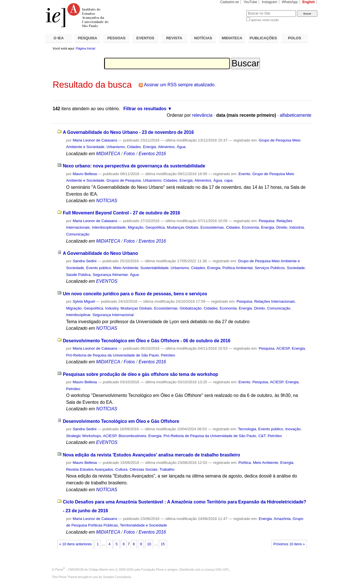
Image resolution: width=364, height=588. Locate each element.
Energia (150, 147)
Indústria (296, 227)
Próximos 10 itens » (289, 544)
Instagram (270, 2)
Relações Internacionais (275, 301)
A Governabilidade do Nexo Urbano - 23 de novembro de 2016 (128, 132)
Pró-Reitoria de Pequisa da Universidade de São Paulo (112, 355)
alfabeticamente (296, 115)
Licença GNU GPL (216, 569)
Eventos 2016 (152, 154)
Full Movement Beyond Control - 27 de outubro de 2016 (121, 213)
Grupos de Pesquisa (124, 180)
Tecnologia (247, 429)
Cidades (134, 147)
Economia (250, 227)
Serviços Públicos (270, 268)
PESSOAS (117, 38)
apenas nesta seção (265, 20)
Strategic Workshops (83, 436)
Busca (232, 10)
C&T (262, 436)
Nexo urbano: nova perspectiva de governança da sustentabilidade (134, 166)
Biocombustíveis (132, 436)
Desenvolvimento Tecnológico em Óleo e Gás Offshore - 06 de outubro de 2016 (147, 341)
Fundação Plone (153, 569)
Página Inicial (85, 48)
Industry (112, 308)
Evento (244, 174)
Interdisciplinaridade (109, 227)
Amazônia (282, 519)
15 (163, 544)
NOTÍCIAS (203, 38)
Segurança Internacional (113, 315)
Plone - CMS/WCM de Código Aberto (82, 569)
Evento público (99, 268)
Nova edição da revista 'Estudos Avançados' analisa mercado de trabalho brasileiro (151, 455)
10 (149, 544)
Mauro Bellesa (85, 174)
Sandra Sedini (84, 261)
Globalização (191, 308)
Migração (136, 227)
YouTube (251, 2)
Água (181, 147)
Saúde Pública (78, 275)
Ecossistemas (212, 227)
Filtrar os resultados (145, 109)
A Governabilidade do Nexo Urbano (100, 253)
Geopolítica (155, 227)
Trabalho (167, 469)
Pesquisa (267, 221)
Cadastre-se (229, 2)
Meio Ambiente (126, 268)
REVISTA (174, 38)
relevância (202, 115)
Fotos (129, 154)
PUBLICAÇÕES (263, 38)
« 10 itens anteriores (75, 544)
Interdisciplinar (78, 315)
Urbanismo (116, 147)
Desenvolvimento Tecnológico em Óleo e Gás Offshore (121, 421)
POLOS (295, 38)
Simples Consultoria (117, 577)
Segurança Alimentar (110, 275)
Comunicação (78, 234)
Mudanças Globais (183, 227)
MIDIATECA (232, 38)
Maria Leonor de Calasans (95, 140)
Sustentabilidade (155, 268)
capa (228, 180)
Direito (282, 227)
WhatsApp (290, 2)
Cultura (121, 469)
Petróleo (168, 355)
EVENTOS (145, 38)
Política (245, 463)
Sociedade (296, 268)
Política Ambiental (237, 268)
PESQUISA (88, 38)
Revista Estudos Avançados (89, 469)
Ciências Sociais (144, 469)
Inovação (293, 429)
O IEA (59, 38)
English (309, 2)
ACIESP (283, 348)
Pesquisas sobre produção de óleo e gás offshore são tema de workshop (140, 374)
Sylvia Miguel (84, 301)
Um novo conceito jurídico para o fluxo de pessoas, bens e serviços (135, 294)
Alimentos (166, 147)
